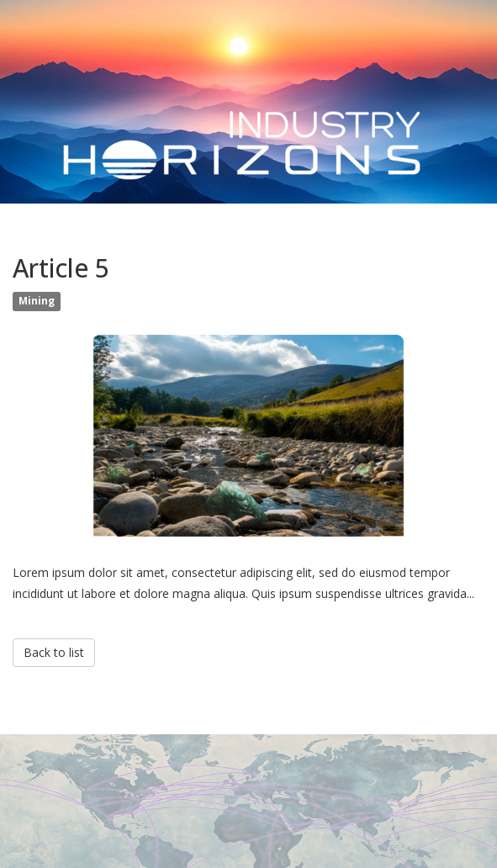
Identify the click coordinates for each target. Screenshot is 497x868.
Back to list (54, 652)
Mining (37, 301)
